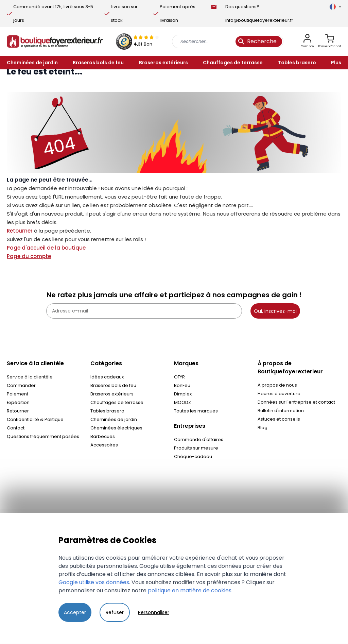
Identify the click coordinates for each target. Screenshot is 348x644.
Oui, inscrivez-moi (275, 311)
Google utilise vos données (94, 582)
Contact (16, 428)
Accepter (75, 612)
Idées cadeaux (107, 377)
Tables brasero (107, 411)
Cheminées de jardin (114, 419)
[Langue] (335, 7)
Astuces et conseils (279, 419)
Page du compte (29, 256)
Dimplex (183, 394)
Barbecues (103, 436)
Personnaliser (154, 612)
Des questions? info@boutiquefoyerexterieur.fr (259, 13)
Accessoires (104, 445)
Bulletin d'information (281, 411)
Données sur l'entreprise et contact (296, 402)
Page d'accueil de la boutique (46, 248)
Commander (21, 385)
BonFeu (182, 385)
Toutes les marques (196, 411)
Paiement (18, 394)
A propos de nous (277, 385)
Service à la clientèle (30, 377)
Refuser (115, 612)
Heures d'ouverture (279, 394)
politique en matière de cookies (190, 590)
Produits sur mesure (196, 448)
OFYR (179, 377)
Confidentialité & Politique (35, 419)
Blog (263, 428)
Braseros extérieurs (112, 394)
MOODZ (182, 402)
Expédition (18, 402)
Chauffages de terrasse (117, 402)
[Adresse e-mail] (144, 311)
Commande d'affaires (199, 439)
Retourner (20, 231)
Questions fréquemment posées (43, 436)
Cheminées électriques (116, 428)
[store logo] (55, 41)
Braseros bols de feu (113, 385)
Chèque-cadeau (193, 456)
